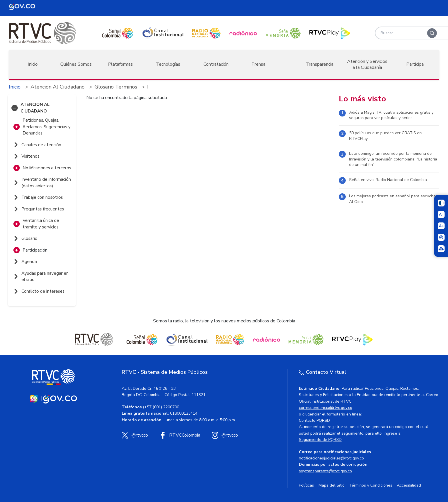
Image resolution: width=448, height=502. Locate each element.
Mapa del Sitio (332, 485)
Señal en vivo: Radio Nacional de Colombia (388, 180)
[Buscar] (432, 33)
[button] (15, 108)
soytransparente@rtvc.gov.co (325, 471)
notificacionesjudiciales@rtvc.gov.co (331, 458)
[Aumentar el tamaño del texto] (441, 226)
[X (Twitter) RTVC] (135, 435)
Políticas (306, 485)
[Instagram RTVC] (225, 435)
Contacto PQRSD (314, 420)
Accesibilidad (409, 485)
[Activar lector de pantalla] (441, 237)
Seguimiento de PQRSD (320, 440)
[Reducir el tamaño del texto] (441, 214)
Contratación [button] (216, 64)
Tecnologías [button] (168, 64)
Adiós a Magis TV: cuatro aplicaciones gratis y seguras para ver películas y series (391, 115)
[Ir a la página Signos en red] (441, 249)
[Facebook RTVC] (180, 435)
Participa (415, 64)
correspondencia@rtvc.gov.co (326, 408)
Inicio (33, 64)
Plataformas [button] (120, 64)
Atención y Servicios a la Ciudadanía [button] (367, 64)
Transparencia (320, 64)
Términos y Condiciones (371, 485)
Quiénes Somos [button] (76, 64)
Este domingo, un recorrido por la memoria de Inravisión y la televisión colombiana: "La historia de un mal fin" (393, 159)
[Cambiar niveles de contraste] (441, 203)
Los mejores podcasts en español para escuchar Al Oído (393, 199)
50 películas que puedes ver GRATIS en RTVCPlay (385, 136)
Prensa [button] (258, 64)
